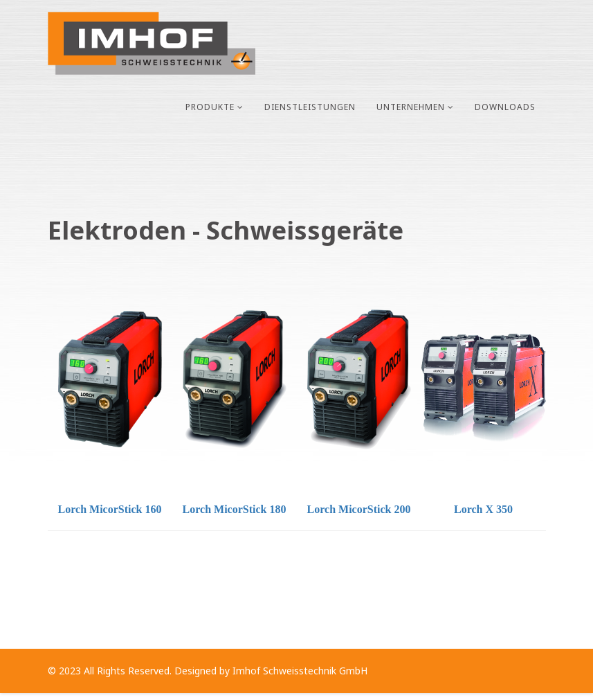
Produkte (210, 107)
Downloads (505, 107)
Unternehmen (411, 107)
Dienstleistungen (310, 107)
